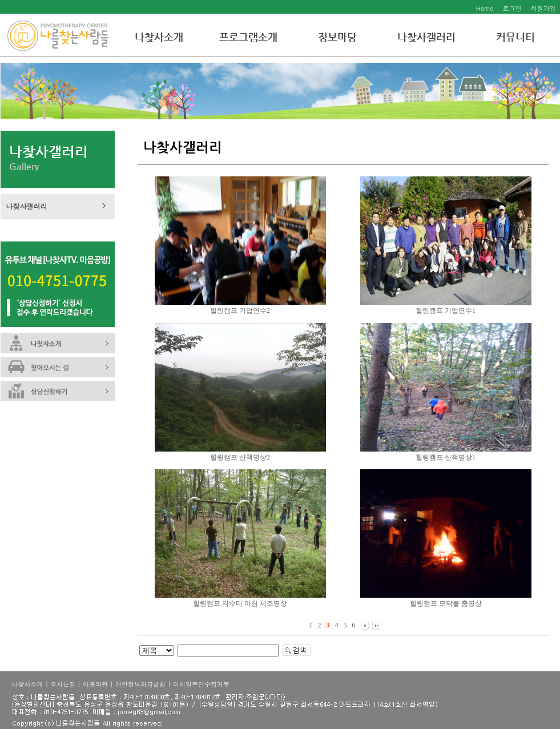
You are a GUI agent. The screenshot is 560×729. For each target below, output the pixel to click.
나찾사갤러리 (426, 37)
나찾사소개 (159, 37)
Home (485, 8)
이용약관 (95, 684)
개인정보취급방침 (140, 684)
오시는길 (63, 684)
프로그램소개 (248, 37)
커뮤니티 (515, 37)
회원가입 (543, 8)
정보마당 (337, 37)
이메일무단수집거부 (201, 684)
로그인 (512, 8)
